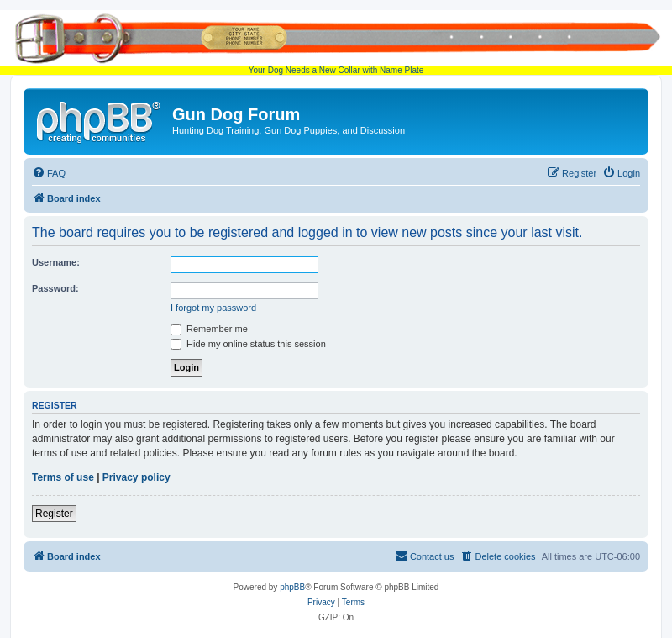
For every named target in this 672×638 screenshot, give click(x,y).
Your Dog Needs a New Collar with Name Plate (336, 42)
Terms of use (63, 477)
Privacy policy (136, 477)
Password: (55, 288)
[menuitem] (49, 173)
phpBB (292, 587)
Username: (56, 262)
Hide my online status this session (248, 344)
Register (54, 514)
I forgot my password (213, 308)
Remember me (209, 329)
